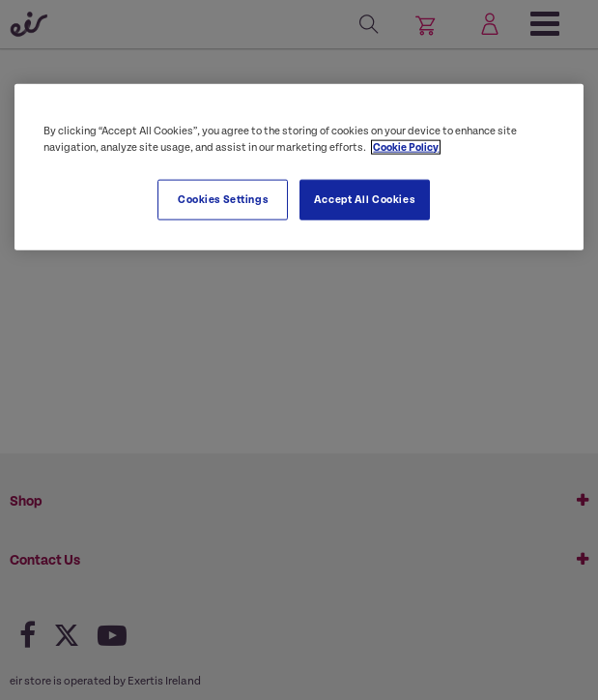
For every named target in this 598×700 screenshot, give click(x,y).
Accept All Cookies (364, 199)
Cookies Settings (223, 199)
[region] (299, 166)
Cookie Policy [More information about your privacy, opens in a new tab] (406, 146)
